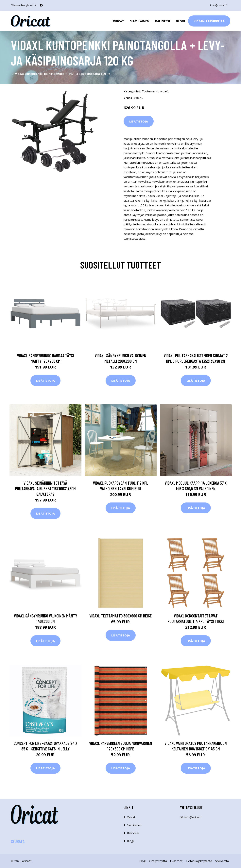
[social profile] (41, 5)
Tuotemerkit (150, 91)
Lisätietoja (139, 121)
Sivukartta (222, 861)
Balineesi (163, 21)
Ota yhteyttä (158, 861)
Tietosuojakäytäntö (199, 861)
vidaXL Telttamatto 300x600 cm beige (120, 616)
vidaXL (165, 91)
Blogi (181, 21)
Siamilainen (140, 21)
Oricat (118, 21)
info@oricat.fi (219, 5)
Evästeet (176, 861)
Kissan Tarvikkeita (209, 21)
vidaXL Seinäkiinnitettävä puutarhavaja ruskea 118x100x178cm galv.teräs (45, 488)
